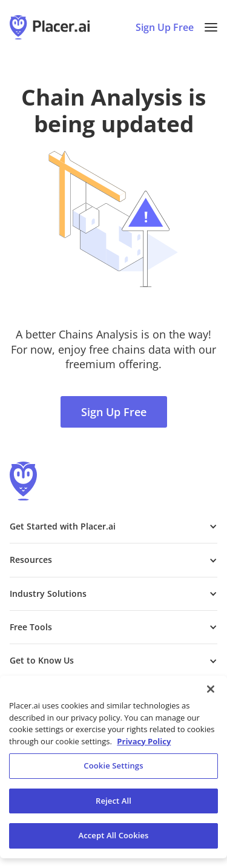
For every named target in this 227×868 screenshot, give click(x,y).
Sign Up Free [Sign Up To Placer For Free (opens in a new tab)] (165, 27)
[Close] (211, 689)
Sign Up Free (114, 412)
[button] (211, 27)
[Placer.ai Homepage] (50, 27)
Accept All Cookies (113, 835)
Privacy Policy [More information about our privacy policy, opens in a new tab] (144, 741)
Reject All (113, 801)
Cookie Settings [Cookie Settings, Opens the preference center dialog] (113, 765)
